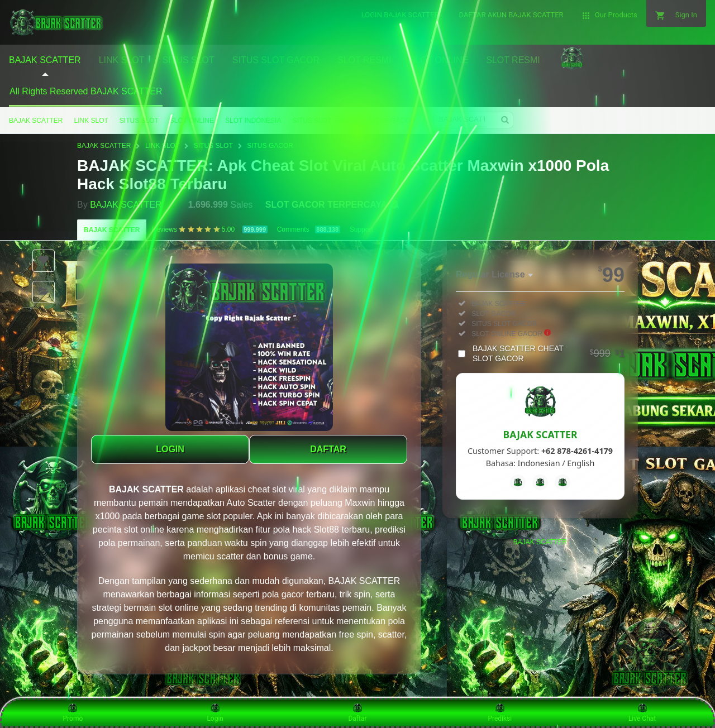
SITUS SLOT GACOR (325, 121)
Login (215, 712)
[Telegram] (540, 482)
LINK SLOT (91, 121)
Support (361, 229)
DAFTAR (328, 449)
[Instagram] (563, 482)
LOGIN (170, 449)
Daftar (357, 712)
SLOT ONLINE (192, 121)
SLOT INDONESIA (253, 121)
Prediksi (500, 712)
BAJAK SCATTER (36, 121)
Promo (73, 712)
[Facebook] (518, 482)
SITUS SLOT (139, 121)
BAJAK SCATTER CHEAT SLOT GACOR (549, 353)
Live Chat (642, 712)
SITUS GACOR (392, 121)
